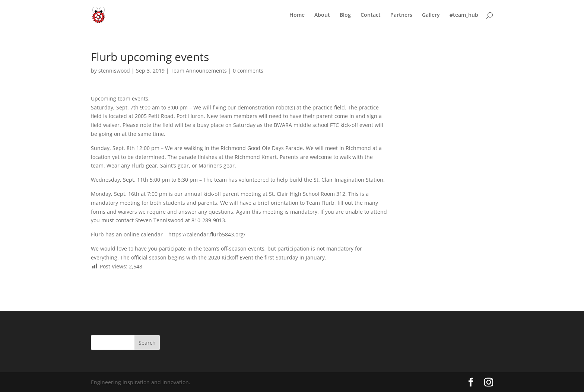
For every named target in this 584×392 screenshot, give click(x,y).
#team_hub (464, 15)
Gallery (431, 15)
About (322, 15)
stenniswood (114, 71)
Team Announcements (199, 71)
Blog (345, 15)
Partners (401, 15)
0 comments (248, 71)
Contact (371, 15)
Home (297, 15)
